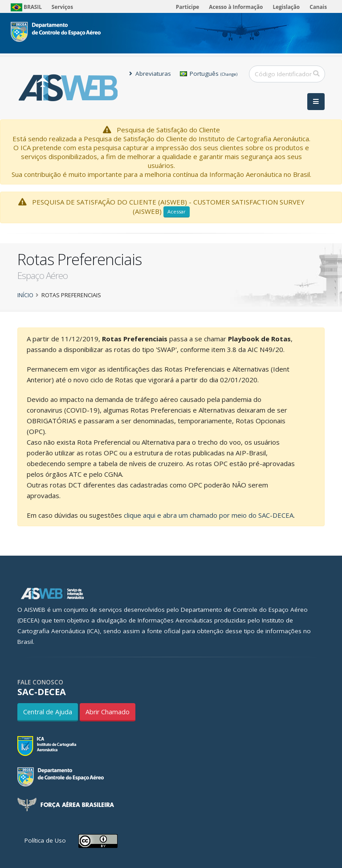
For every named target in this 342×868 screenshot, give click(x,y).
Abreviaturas (150, 74)
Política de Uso (45, 840)
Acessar (177, 211)
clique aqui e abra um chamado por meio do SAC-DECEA (209, 515)
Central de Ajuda (48, 712)
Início (25, 295)
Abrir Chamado (108, 712)
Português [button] (209, 74)
